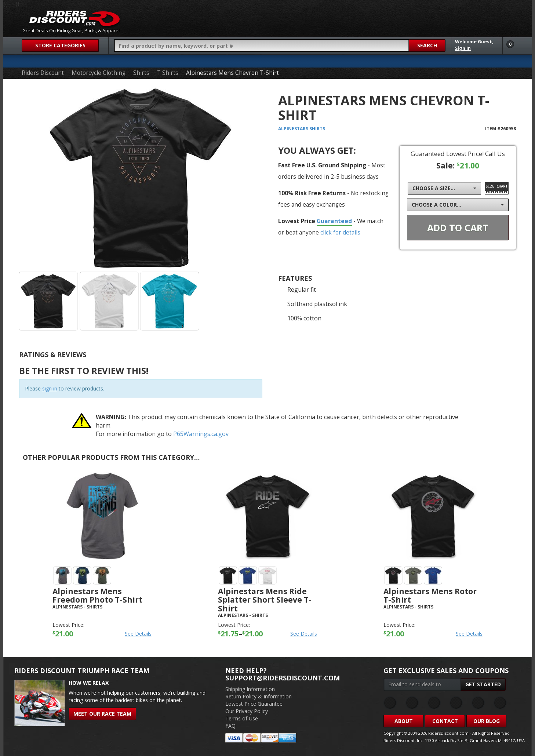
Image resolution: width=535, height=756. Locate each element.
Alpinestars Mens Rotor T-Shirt (430, 595)
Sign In (463, 48)
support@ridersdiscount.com (283, 678)
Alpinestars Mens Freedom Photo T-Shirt (97, 595)
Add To (458, 228)
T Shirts (168, 73)
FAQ (230, 726)
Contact (445, 721)
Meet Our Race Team (102, 714)
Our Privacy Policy (247, 711)
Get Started (483, 684)
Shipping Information (250, 689)
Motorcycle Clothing (99, 73)
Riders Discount (43, 73)
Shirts (141, 73)
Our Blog (487, 721)
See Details (138, 634)
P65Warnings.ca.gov (201, 434)
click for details (340, 232)
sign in (50, 388)
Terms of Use (242, 718)
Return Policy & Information (259, 696)
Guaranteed (334, 221)
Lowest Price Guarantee (254, 704)
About (404, 721)
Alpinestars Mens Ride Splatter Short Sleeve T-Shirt (265, 600)
